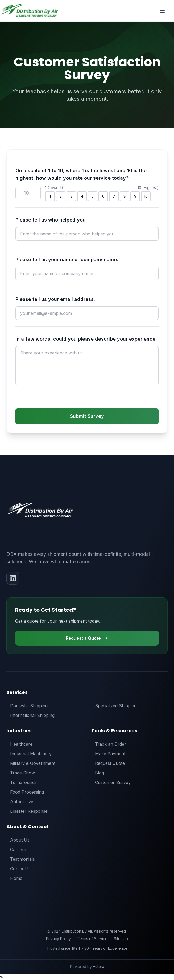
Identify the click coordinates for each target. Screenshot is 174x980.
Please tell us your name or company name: (67, 260)
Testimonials (21, 859)
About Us (18, 840)
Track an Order (109, 744)
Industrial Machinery (29, 754)
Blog (98, 773)
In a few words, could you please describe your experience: (86, 339)
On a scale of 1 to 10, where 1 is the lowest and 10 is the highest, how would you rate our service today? (81, 174)
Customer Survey (111, 782)
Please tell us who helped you (51, 220)
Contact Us (20, 869)
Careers (16, 850)
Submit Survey (87, 416)
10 (146, 196)
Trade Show (21, 773)
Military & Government (31, 763)
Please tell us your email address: (55, 299)
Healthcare (19, 744)
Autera (99, 967)
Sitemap (121, 939)
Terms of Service (92, 939)
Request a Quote (87, 638)
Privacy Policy (58, 939)
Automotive (20, 802)
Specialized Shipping (114, 706)
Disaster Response (27, 811)
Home (14, 878)
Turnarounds (22, 782)
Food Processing (25, 792)
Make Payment (108, 754)
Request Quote (108, 763)
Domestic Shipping (27, 706)
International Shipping (30, 715)
